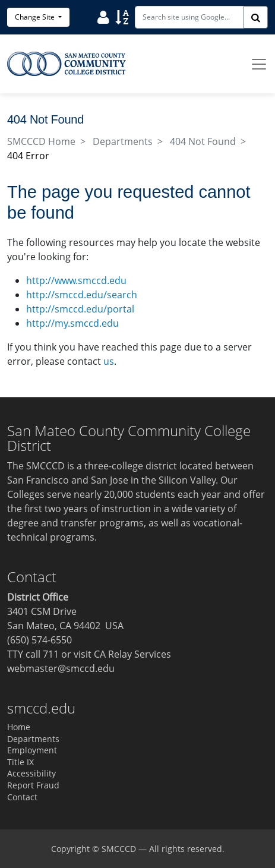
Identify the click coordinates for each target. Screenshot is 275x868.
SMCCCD (119, 849)
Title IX (20, 762)
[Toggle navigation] (259, 64)
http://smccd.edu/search (82, 295)
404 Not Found (203, 141)
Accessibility (31, 773)
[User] (103, 17)
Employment (32, 750)
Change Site (36, 17)
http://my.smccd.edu (72, 323)
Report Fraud (33, 785)
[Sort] (122, 17)
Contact (22, 797)
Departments (123, 141)
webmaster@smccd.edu (61, 668)
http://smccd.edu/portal (80, 309)
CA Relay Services (132, 654)
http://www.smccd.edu (76, 280)
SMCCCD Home (41, 141)
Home (19, 727)
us (109, 361)
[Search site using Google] (189, 17)
